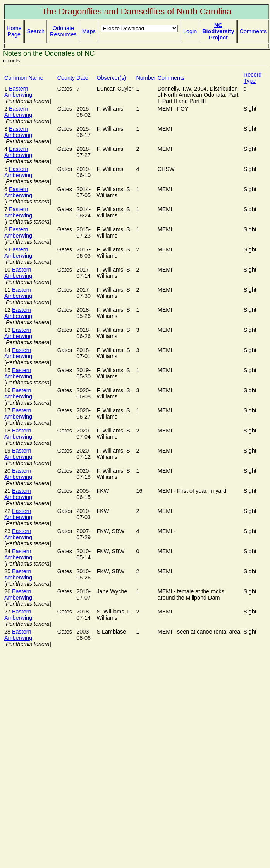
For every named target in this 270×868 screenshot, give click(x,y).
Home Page (14, 31)
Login (190, 31)
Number (146, 78)
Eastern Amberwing (18, 92)
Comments (253, 31)
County (66, 78)
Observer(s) (111, 78)
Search (36, 31)
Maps (89, 31)
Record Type (253, 78)
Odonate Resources (63, 31)
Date (82, 78)
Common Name (24, 78)
